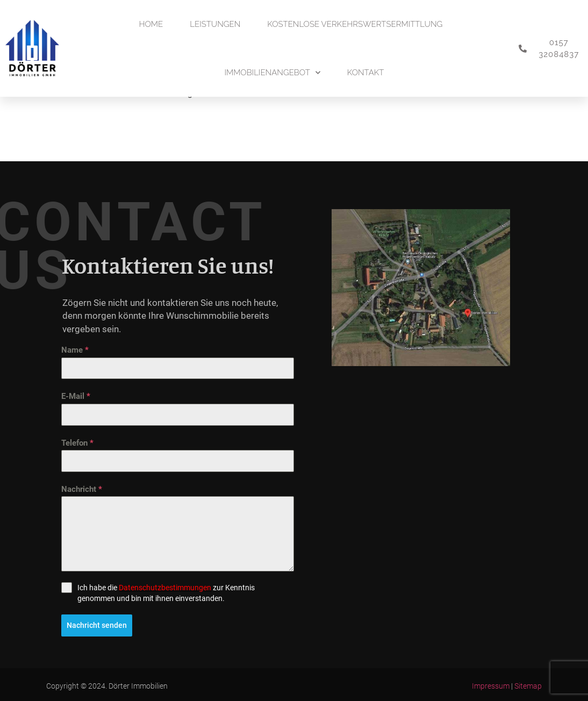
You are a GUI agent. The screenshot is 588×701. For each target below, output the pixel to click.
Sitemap (528, 684)
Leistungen (215, 24)
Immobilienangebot (272, 73)
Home (151, 24)
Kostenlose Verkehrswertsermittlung (355, 24)
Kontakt (366, 73)
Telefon (77, 443)
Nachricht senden (97, 625)
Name (75, 350)
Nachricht (82, 489)
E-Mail (76, 396)
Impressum (491, 684)
